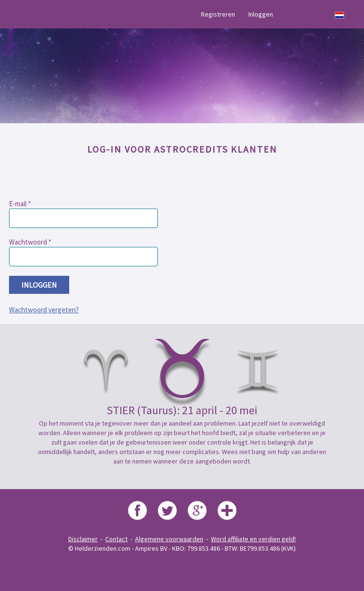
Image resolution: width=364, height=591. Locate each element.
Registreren (218, 14)
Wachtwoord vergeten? (44, 310)
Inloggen (261, 14)
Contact (116, 539)
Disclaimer (83, 539)
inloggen (39, 285)
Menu (25, 14)
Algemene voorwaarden (169, 539)
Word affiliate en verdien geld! (253, 539)
